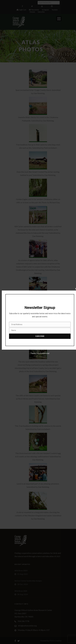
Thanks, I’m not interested (40, 353)
